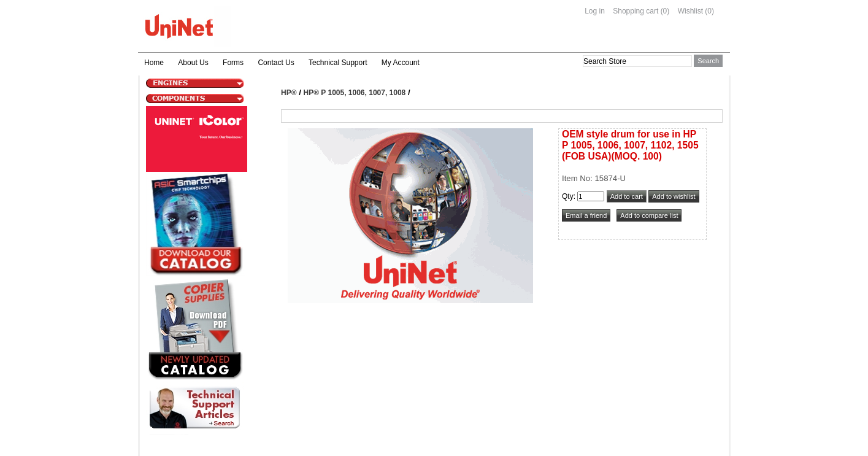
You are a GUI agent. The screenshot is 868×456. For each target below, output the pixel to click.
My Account (401, 63)
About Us (193, 63)
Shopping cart (636, 11)
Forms (233, 63)
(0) (665, 11)
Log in (595, 11)
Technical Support (338, 63)
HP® (289, 93)
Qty (568, 196)
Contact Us (276, 63)
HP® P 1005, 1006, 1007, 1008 (355, 93)
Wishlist (690, 11)
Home (154, 63)
